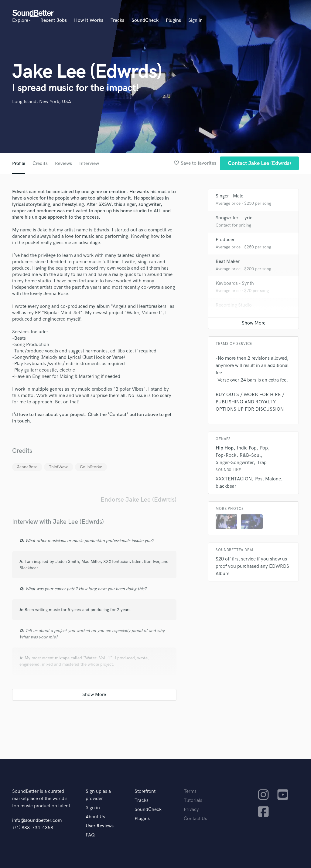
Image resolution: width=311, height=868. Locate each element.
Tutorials (193, 801)
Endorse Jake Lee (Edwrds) (138, 500)
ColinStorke (91, 467)
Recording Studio (234, 305)
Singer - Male (229, 196)
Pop (264, 448)
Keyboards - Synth (235, 283)
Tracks (117, 20)
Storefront (145, 791)
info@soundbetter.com (37, 821)
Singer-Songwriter (235, 463)
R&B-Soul (250, 455)
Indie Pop (247, 448)
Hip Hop (225, 448)
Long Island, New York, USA (42, 102)
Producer (225, 240)
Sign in (195, 20)
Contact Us (195, 819)
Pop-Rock (226, 455)
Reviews (63, 164)
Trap (262, 463)
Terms (190, 791)
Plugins (173, 20)
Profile (19, 164)
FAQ (90, 835)
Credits (40, 164)
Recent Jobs (54, 20)
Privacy (191, 810)
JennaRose (27, 467)
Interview (89, 164)
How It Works (89, 20)
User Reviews (100, 826)
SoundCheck (145, 20)
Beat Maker (228, 262)
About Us (95, 817)
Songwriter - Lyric (234, 218)
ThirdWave (59, 467)
